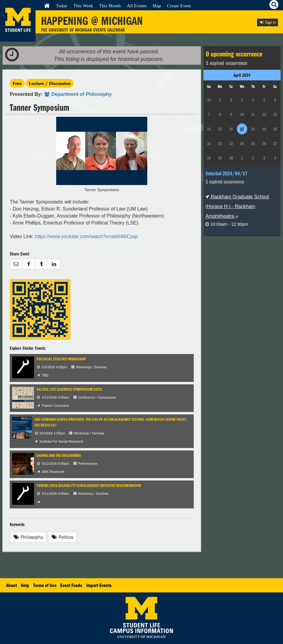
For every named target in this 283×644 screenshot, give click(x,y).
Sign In (268, 22)
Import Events (99, 585)
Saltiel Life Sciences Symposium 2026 (69, 389)
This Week (83, 6)
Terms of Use (45, 585)
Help (25, 585)
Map (157, 6)
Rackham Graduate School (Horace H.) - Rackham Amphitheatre (237, 206)
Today (62, 6)
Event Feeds (71, 585)
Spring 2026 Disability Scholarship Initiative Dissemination (89, 486)
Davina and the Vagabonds (59, 455)
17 (242, 129)
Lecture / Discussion (50, 83)
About (12, 585)
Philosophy (28, 537)
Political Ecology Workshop (61, 359)
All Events (137, 6)
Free (17, 83)
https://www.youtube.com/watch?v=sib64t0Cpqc (86, 236)
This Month (110, 6)
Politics (62, 537)
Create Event (179, 6)
